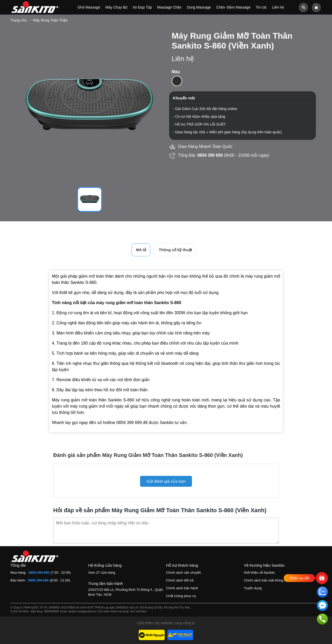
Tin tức (261, 7)
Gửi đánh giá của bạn (166, 481)
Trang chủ (19, 20)
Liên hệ (278, 7)
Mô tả (141, 250)
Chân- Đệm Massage (233, 7)
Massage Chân (169, 7)
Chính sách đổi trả (180, 580)
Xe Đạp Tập (142, 7)
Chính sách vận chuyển (184, 573)
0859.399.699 (39, 573)
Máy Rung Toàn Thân (50, 20)
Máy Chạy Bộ (116, 7)
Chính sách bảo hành (182, 588)
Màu (176, 72)
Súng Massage (199, 7)
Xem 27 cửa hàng (102, 573)
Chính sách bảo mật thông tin (266, 580)
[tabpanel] (89, 106)
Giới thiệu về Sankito (259, 573)
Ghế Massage (89, 7)
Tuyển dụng (253, 588)
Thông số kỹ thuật (175, 250)
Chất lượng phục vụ (181, 596)
